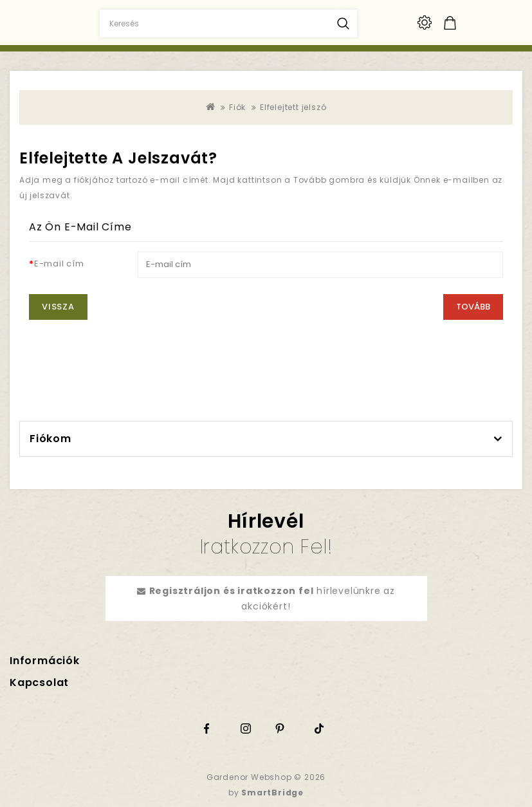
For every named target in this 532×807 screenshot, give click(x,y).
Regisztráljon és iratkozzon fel (232, 591)
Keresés (343, 23)
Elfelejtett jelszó (293, 107)
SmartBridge (272, 793)
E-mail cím (59, 264)
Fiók (237, 107)
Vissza (58, 307)
